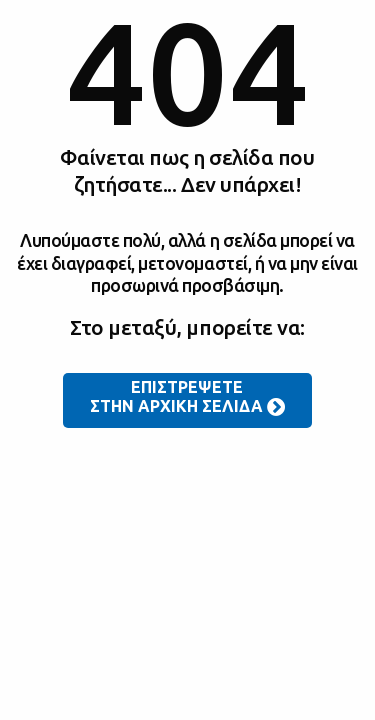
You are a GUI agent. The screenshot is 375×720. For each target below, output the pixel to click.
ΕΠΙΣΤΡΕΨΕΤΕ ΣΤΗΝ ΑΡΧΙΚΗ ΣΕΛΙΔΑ (188, 398)
